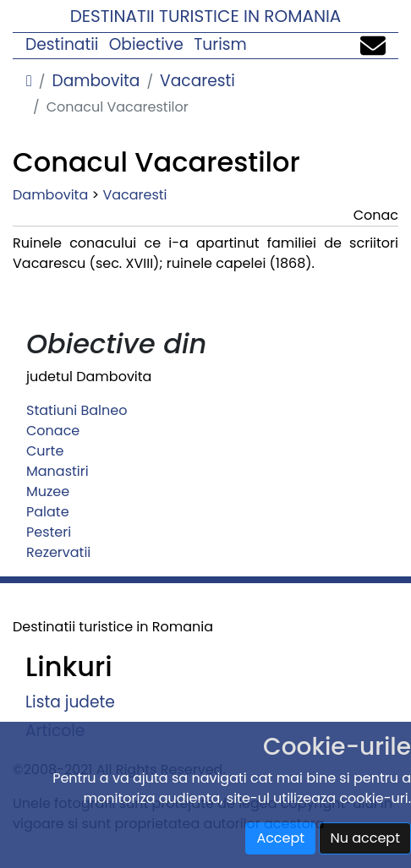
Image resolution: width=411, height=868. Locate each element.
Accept (280, 838)
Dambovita (96, 81)
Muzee (48, 491)
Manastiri (58, 471)
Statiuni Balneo (77, 410)
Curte (45, 451)
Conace (53, 431)
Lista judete (70, 702)
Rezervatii (58, 552)
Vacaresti (197, 81)
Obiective (146, 44)
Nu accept (365, 838)
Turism (220, 44)
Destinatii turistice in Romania (206, 16)
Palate (48, 512)
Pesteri (49, 532)
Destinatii (62, 44)
